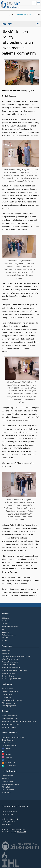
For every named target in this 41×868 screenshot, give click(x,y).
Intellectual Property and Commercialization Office (19, 722)
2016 (30, 15)
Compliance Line (7, 776)
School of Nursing (8, 676)
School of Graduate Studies (11, 668)
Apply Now (6, 654)
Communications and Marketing (13, 737)
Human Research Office (10, 719)
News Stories (14, 7)
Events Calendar (7, 740)
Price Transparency (8, 703)
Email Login (6, 621)
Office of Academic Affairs (11, 659)
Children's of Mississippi (10, 692)
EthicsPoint (6, 779)
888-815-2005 (21, 832)
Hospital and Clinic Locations (12, 700)
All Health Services (8, 689)
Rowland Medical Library (10, 662)
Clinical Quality (7, 695)
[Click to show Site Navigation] (38, 3)
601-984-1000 (20, 829)
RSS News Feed (8, 763)
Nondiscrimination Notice (10, 784)
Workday (5, 641)
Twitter (6, 751)
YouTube (6, 754)
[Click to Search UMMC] (34, 3)
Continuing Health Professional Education (16, 656)
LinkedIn (6, 760)
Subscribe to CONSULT (10, 746)
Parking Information (9, 635)
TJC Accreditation (8, 790)
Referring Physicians (9, 706)
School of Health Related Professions (14, 670)
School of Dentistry (8, 665)
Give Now (5, 624)
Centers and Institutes (9, 716)
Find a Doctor (6, 697)
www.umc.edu (6, 824)
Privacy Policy (7, 787)
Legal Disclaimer (7, 781)
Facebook (7, 749)
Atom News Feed (9, 766)
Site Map (5, 638)
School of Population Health (11, 679)
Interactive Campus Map (10, 627)
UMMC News (6, 743)
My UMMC (5, 632)
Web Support (6, 793)
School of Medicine (8, 673)
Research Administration (10, 724)
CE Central (5, 618)
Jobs (4, 629)
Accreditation (6, 651)
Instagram (7, 757)
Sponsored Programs (9, 727)
